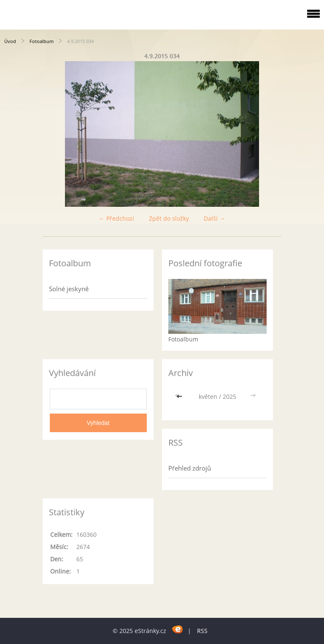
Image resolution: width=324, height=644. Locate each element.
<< (180, 396)
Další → (215, 218)
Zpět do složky (169, 218)
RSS (202, 631)
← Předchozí (116, 218)
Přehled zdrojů (190, 468)
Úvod (10, 41)
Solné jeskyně (69, 289)
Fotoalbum (42, 41)
